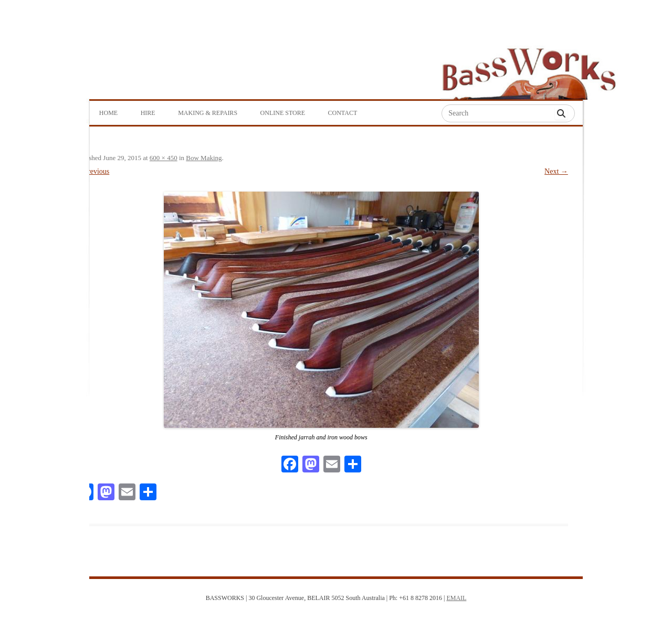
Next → (556, 171)
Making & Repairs (208, 113)
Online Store (283, 113)
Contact (343, 113)
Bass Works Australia (529, 69)
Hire (148, 113)
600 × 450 (164, 158)
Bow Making (204, 158)
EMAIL (456, 598)
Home (108, 113)
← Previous (92, 171)
